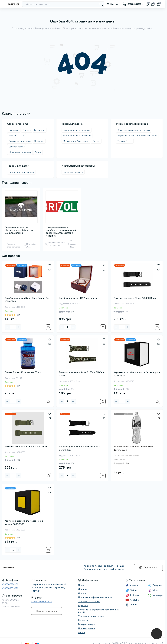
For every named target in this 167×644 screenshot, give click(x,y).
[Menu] (3, 4)
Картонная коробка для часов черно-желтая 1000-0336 (24, 523)
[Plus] (19, 327)
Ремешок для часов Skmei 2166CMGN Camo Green (82, 374)
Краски (12, 136)
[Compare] (50, 270)
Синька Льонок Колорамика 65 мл (23, 372)
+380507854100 (10, 584)
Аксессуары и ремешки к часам (134, 130)
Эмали (38, 152)
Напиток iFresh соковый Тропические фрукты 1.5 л (133, 448)
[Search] (101, 4)
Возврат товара (86, 624)
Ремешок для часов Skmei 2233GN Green (26, 447)
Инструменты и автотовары (78, 166)
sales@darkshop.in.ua (41, 602)
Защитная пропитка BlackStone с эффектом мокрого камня (19, 230)
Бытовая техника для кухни (77, 136)
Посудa (96, 141)
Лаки (22, 136)
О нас (81, 585)
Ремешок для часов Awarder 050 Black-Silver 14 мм (80, 448)
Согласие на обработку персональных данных (98, 611)
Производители (86, 628)
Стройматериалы (18, 124)
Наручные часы (126, 136)
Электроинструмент (73, 172)
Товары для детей (18, 166)
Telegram (155, 585)
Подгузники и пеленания (21, 172)
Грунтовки (14, 130)
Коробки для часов (147, 136)
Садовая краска (17, 147)
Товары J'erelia (125, 141)
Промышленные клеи (20, 141)
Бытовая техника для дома (77, 130)
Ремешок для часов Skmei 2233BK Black (135, 298)
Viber (153, 590)
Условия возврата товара (92, 616)
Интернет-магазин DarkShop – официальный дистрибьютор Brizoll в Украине (61, 232)
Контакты (83, 620)
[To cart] (48, 327)
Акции (81, 633)
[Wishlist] (50, 265)
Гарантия (83, 606)
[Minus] (7, 327)
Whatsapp (155, 595)
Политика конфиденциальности (95, 597)
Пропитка (39, 141)
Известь (27, 130)
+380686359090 (10, 588)
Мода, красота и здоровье (132, 124)
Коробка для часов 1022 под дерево (78, 298)
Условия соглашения (89, 601)
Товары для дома (72, 124)
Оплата (82, 593)
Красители (40, 130)
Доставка (83, 589)
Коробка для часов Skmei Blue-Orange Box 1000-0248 (27, 300)
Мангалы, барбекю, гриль (76, 141)
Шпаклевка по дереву (20, 152)
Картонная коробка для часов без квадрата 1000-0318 (137, 374)
